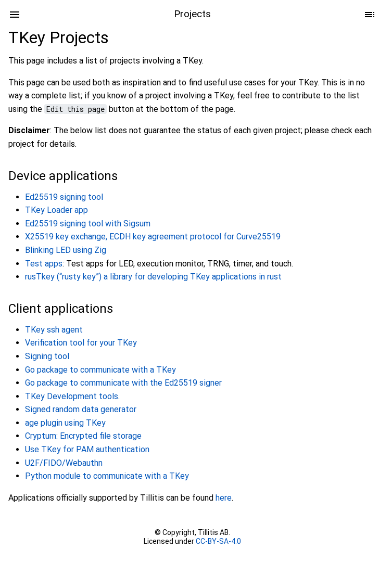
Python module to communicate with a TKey (107, 476)
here (224, 498)
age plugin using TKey (65, 423)
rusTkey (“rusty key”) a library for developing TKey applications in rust (153, 277)
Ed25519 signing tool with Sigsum (88, 224)
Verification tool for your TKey (81, 343)
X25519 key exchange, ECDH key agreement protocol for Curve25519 (153, 237)
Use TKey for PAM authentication (87, 449)
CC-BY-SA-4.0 (218, 541)
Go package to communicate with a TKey (100, 370)
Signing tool (47, 356)
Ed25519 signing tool (64, 197)
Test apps (44, 264)
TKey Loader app (56, 210)
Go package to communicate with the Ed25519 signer (123, 383)
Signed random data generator (81, 409)
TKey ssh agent (54, 330)
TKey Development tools (72, 396)
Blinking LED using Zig (66, 250)
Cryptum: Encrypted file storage (83, 436)
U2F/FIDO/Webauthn (64, 463)
